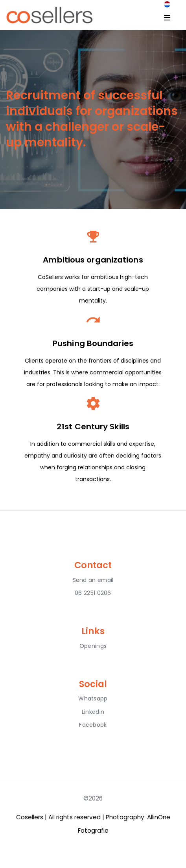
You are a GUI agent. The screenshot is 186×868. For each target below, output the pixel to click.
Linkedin (93, 712)
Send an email (93, 580)
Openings (93, 646)
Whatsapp (93, 698)
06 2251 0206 (93, 593)
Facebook (93, 725)
